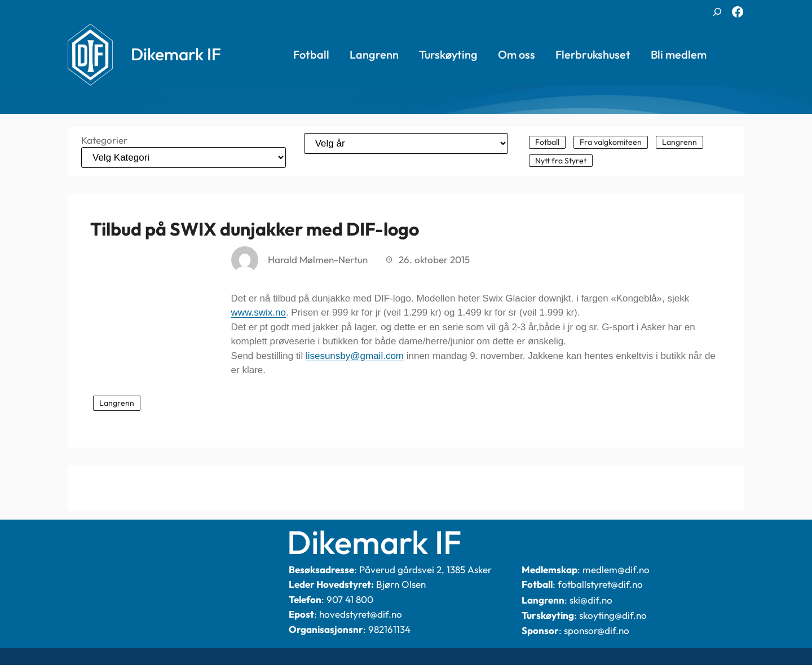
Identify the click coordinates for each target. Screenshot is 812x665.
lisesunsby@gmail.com (355, 356)
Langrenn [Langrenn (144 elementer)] (679, 142)
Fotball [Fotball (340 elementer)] (547, 142)
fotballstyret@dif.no (600, 584)
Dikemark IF (176, 54)
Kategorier (104, 140)
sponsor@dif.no (597, 630)
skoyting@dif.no (613, 615)
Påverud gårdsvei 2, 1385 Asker (425, 569)
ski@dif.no (591, 600)
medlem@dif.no (616, 569)
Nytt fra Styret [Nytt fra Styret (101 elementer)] (561, 161)
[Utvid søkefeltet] (717, 12)
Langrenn (117, 403)
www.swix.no (259, 312)
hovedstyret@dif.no (361, 614)
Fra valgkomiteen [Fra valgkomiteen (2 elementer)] (611, 142)
